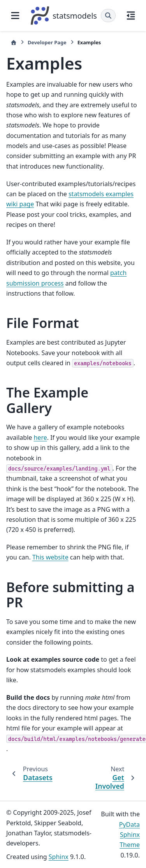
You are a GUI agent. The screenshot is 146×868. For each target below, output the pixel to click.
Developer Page (47, 42)
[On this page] (131, 16)
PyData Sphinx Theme (129, 835)
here (40, 437)
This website (50, 557)
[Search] (108, 16)
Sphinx (59, 857)
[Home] (14, 43)
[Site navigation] (15, 16)
